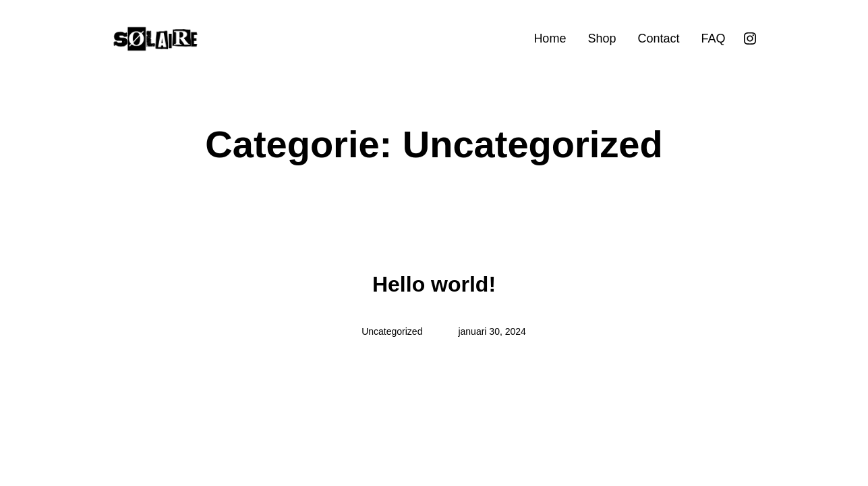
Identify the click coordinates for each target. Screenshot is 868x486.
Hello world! (434, 284)
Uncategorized (392, 331)
